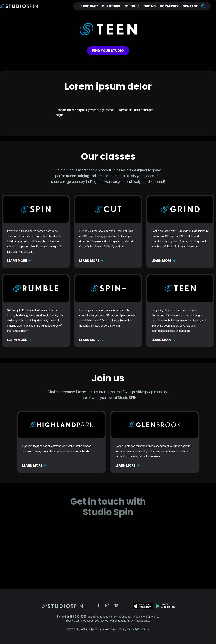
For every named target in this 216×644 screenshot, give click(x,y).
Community (169, 6)
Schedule (132, 6)
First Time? (89, 6)
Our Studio (111, 6)
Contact (190, 6)
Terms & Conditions (138, 629)
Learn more (19, 261)
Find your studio (108, 51)
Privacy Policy (118, 629)
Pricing (150, 6)
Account (203, 6)
